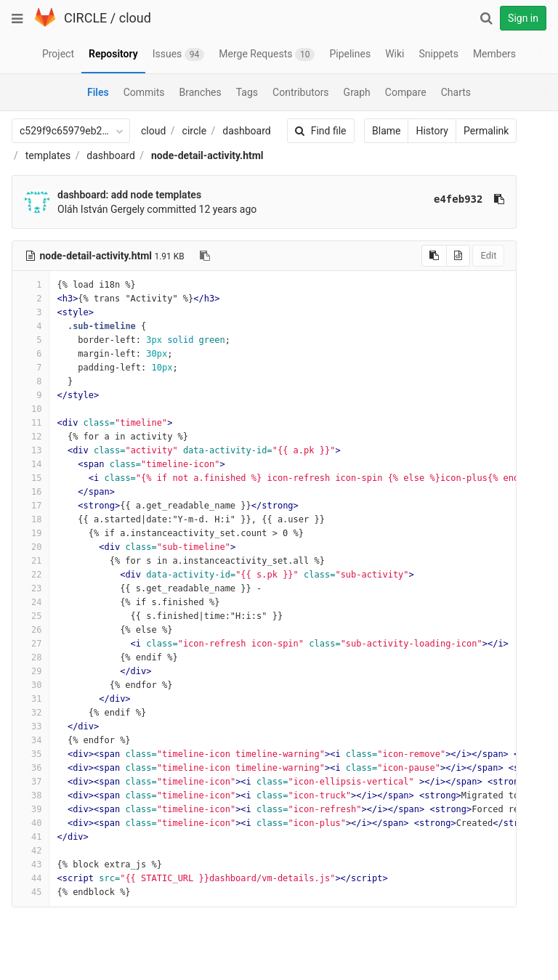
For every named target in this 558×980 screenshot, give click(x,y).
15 (31, 478)
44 (31, 878)
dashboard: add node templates (129, 195)
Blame (371, 131)
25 (31, 616)
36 (31, 768)
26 (31, 630)
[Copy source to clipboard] (419, 256)
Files (98, 92)
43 (31, 864)
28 (31, 657)
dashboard (246, 131)
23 (31, 588)
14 (31, 464)
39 (31, 809)
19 (31, 533)
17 (31, 506)
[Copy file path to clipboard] (205, 256)
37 (31, 782)
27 (31, 644)
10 (31, 409)
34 (31, 740)
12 (31, 437)
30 (31, 685)
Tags (247, 92)
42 (31, 851)
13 (31, 450)
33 (31, 726)
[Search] (486, 18)
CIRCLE (85, 18)
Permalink (471, 131)
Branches (201, 92)
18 (31, 519)
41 (31, 837)
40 (31, 823)
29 (31, 671)
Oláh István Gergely (101, 209)
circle (195, 131)
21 (31, 561)
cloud (135, 18)
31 (31, 699)
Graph (357, 92)
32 (31, 713)
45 (31, 892)
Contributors (301, 92)
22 (31, 575)
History (417, 131)
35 (31, 754)
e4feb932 (443, 199)
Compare (406, 92)
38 (31, 795)
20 (31, 547)
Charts (456, 92)
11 (31, 423)
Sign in (523, 18)
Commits (144, 92)
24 (31, 602)
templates (48, 155)
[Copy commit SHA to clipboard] (484, 199)
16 (31, 492)
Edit (473, 255)
